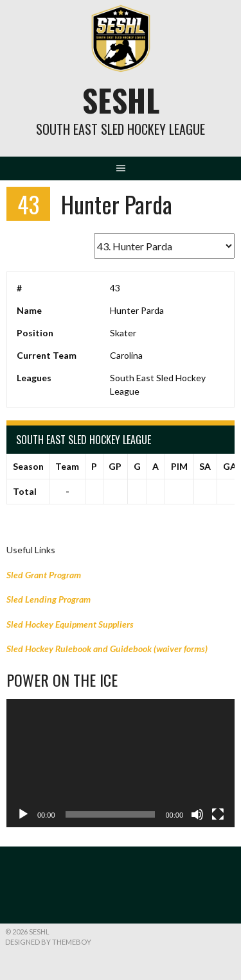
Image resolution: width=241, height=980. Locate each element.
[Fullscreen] (218, 814)
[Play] (23, 814)
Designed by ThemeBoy (48, 942)
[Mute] (197, 814)
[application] (121, 763)
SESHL (121, 100)
